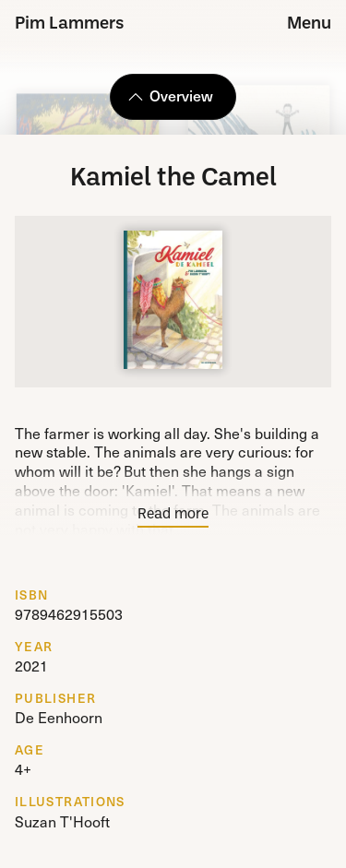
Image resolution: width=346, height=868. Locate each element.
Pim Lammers (70, 24)
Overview (170, 95)
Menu (309, 24)
